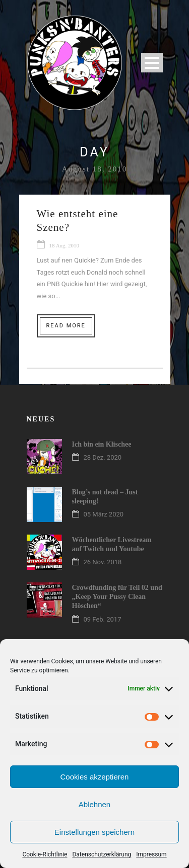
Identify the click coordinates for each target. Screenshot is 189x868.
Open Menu (152, 63)
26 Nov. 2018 (103, 562)
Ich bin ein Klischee (102, 444)
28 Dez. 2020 (103, 457)
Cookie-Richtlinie (45, 854)
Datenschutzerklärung (102, 854)
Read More (66, 326)
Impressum (151, 854)
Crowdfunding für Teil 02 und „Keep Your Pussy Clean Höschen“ (117, 597)
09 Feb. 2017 (103, 619)
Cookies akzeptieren (95, 777)
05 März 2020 (104, 514)
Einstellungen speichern (94, 832)
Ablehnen (94, 804)
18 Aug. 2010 (65, 245)
